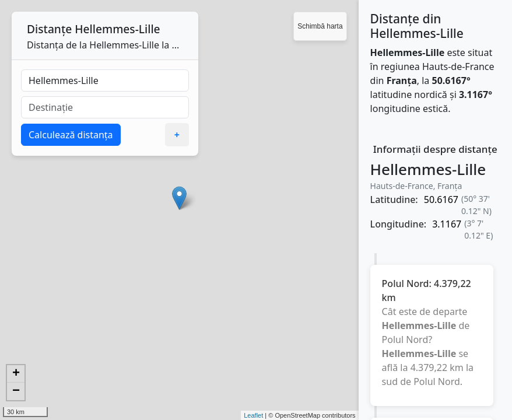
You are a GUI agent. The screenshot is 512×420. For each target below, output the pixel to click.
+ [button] (16, 374)
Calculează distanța (71, 135)
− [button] (16, 391)
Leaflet (253, 415)
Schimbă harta (320, 26)
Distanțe (49, 29)
